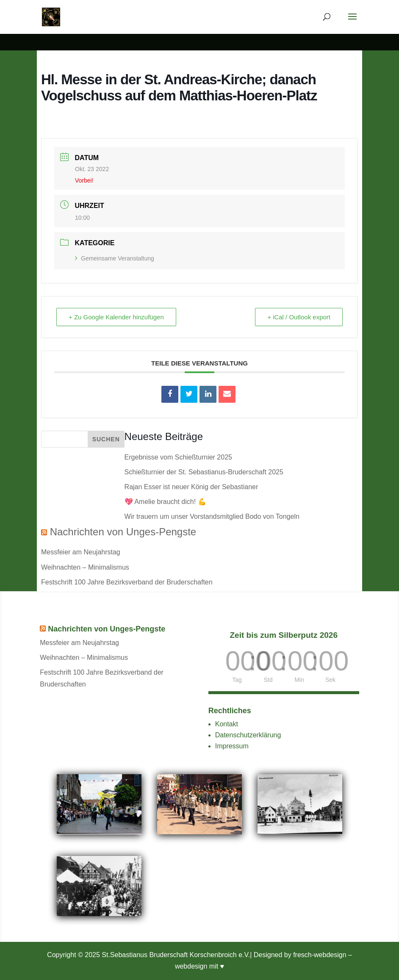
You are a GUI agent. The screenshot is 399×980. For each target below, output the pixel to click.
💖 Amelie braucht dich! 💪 (165, 502)
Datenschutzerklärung (248, 735)
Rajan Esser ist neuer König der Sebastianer (191, 487)
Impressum (232, 746)
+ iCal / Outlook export (299, 317)
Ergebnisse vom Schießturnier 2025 (178, 457)
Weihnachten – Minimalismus (85, 567)
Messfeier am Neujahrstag (81, 552)
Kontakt (227, 724)
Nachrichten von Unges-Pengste (123, 532)
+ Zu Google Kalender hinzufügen (116, 317)
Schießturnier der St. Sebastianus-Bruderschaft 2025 (204, 472)
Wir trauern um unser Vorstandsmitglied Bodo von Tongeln (212, 516)
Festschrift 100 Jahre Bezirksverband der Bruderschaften (127, 582)
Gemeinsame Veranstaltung (115, 258)
